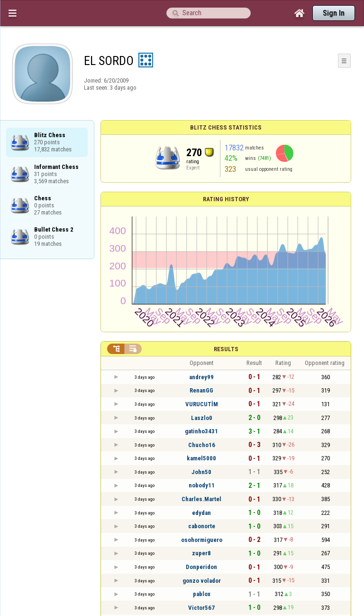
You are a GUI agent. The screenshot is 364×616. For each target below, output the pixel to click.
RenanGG (201, 390)
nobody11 (202, 485)
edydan (201, 513)
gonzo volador (202, 581)
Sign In (334, 13)
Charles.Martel (201, 499)
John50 (201, 472)
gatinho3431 (201, 431)
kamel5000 (201, 458)
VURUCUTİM (202, 404)
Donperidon (201, 567)
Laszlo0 (202, 418)
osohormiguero (202, 540)
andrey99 (201, 377)
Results (226, 349)
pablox (202, 594)
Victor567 (201, 608)
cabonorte (202, 526)
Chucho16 (202, 445)
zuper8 (201, 553)
